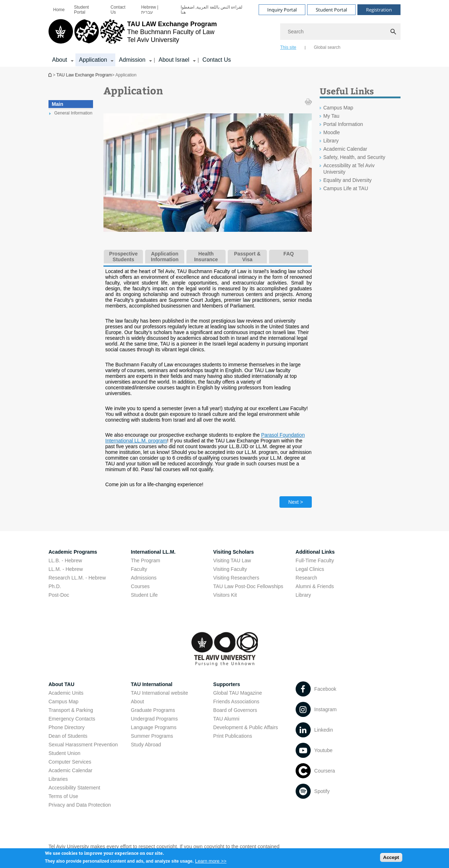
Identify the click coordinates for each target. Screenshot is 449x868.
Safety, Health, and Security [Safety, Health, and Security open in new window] (354, 157)
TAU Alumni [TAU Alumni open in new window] (226, 719)
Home (59, 10)
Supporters (227, 684)
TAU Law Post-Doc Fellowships (248, 586)
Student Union (64, 753)
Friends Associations (236, 702)
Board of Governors (235, 710)
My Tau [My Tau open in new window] (331, 116)
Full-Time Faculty (315, 560)
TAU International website (159, 693)
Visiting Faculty (230, 569)
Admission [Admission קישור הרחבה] (132, 60)
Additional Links (315, 552)
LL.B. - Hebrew (65, 560)
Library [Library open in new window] (331, 141)
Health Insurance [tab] (206, 257)
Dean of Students (68, 736)
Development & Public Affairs (246, 727)
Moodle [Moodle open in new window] (332, 132)
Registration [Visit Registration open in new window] (379, 10)
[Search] (340, 32)
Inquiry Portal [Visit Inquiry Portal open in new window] (282, 10)
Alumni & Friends (315, 586)
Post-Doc (59, 595)
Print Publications (233, 736)
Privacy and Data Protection (80, 805)
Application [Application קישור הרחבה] (93, 60)
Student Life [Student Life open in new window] (144, 595)
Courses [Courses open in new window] (140, 586)
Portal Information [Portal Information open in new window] (343, 124)
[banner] (224, 33)
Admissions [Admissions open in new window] (144, 578)
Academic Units (66, 693)
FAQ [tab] (289, 254)
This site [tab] (288, 47)
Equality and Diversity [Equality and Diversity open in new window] (348, 180)
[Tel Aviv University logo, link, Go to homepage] (133, 34)
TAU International (152, 684)
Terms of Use (63, 796)
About (137, 702)
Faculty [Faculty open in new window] (139, 569)
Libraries (58, 779)
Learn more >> (211, 863)
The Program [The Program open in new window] (145, 560)
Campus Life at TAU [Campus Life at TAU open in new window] (346, 188)
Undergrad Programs (154, 719)
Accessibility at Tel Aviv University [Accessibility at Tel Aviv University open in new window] (349, 169)
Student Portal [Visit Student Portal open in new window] (331, 10)
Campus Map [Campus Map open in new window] (338, 108)
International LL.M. (153, 552)
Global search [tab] (327, 47)
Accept (391, 860)
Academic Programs (73, 552)
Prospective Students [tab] (123, 257)
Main (57, 104)
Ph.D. (55, 586)
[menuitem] (59, 10)
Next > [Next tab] (296, 502)
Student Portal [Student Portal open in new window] (81, 10)
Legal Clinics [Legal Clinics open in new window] (310, 569)
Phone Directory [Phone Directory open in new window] (66, 727)
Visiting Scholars (234, 552)
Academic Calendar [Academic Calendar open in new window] (345, 149)
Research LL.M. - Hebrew (77, 578)
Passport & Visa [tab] (247, 257)
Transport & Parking (71, 710)
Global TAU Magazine (238, 693)
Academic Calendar (70, 770)
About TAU (61, 684)
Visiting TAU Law (232, 560)
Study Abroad (146, 745)
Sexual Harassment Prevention (83, 745)
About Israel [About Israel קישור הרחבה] (174, 60)
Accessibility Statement (74, 788)
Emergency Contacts (72, 719)
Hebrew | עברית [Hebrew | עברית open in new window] (150, 10)
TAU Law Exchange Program (51, 75)
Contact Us (118, 10)
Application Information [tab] (165, 257)
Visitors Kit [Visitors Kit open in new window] (225, 595)
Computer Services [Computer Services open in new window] (70, 762)
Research (306, 578)
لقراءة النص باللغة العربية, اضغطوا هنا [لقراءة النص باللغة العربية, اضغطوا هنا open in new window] (212, 10)
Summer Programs (152, 736)
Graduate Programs (153, 710)
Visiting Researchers (236, 578)
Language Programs (154, 727)
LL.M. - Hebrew (66, 569)
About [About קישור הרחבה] (60, 60)
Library (303, 595)
